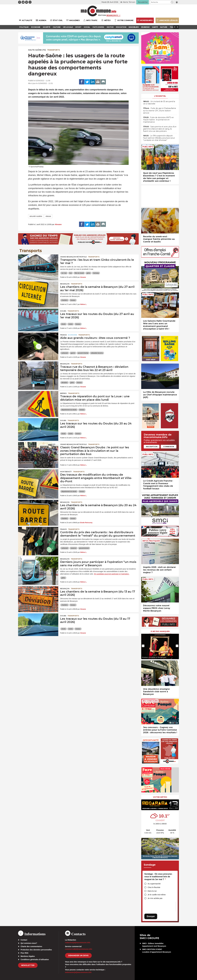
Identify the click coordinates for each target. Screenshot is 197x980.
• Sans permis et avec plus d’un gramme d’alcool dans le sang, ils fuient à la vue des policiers (160, 129)
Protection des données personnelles (36, 950)
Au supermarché (154, 884)
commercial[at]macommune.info (79, 949)
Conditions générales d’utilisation (35, 960)
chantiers (65, 300)
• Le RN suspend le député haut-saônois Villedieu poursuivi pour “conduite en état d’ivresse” (159, 138)
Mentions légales (28, 956)
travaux (73, 300)
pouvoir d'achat (83, 353)
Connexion (169, 447)
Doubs (63, 311)
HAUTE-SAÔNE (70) (37, 50)
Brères (63, 393)
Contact (24, 940)
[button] (172, 2)
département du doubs (69, 410)
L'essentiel (160, 96)
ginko (88, 273)
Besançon (65, 284)
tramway (96, 273)
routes (71, 324)
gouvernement (84, 548)
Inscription (152, 447)
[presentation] (143, 646)
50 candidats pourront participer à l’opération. (112, 574)
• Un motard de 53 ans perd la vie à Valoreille (159, 103)
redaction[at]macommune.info (78, 943)
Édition (102, 15)
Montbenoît (66, 472)
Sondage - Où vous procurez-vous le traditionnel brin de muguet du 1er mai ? (158, 877)
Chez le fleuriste (154, 887)
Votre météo (160, 797)
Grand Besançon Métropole (73, 257)
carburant (65, 353)
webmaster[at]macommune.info (78, 972)
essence (74, 548)
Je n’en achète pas (155, 898)
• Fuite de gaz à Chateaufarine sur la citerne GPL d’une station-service (160, 111)
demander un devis (78, 955)
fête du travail (79, 273)
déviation (64, 383)
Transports (53, 50)
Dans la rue (152, 891)
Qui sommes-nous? (29, 943)
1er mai (64, 273)
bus (71, 273)
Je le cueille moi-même (157, 895)
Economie (72, 335)
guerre (73, 353)
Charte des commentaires (31, 946)
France (63, 335)
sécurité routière (36, 216)
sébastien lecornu (97, 353)
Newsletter (28, 965)
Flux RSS (24, 953)
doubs (64, 324)
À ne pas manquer (160, 631)
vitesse (48, 216)
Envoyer (151, 916)
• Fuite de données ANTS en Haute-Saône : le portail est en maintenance (158, 120)
